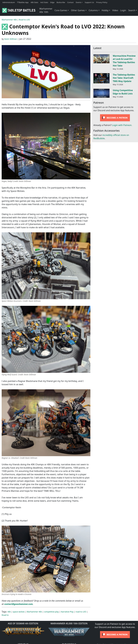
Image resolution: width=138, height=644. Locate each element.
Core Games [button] (61, 10)
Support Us (89, 2)
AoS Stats (44, 2)
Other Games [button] (78, 10)
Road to (5, 615)
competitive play (51, 612)
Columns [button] (93, 10)
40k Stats (34, 2)
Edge (52, 2)
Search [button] (132, 10)
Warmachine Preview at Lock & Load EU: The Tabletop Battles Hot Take (124, 61)
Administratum (9, 2)
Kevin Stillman (11, 39)
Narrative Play (67, 612)
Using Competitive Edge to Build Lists (123, 92)
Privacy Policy (102, 2)
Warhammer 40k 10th (46, 10)
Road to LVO (24, 20)
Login (123, 10)
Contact (70, 2)
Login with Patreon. (122, 125)
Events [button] (79, 2)
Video (115, 10)
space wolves (19, 612)
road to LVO (81, 612)
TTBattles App (23, 2)
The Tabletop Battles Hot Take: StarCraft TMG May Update (124, 78)
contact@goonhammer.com (19, 604)
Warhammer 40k (9, 20)
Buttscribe (61, 2)
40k (9, 612)
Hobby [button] (105, 10)
